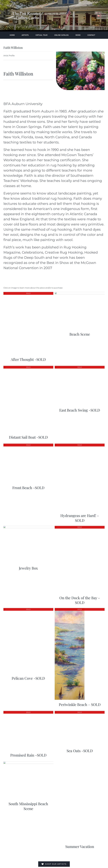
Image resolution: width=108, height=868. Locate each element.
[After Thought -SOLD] (28, 292)
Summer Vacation (80, 845)
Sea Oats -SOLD (80, 749)
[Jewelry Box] (28, 526)
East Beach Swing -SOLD (80, 409)
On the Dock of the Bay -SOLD (80, 599)
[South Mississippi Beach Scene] (28, 762)
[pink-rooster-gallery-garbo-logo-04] (27, 3)
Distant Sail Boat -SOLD (28, 436)
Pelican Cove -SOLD (28, 677)
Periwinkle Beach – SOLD (80, 703)
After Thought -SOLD (28, 358)
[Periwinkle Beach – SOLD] (70, 608)
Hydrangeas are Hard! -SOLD (80, 517)
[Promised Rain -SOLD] (28, 711)
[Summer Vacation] (74, 762)
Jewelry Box (28, 567)
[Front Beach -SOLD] (28, 444)
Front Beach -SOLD (28, 486)
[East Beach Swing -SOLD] (80, 366)
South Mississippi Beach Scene (28, 805)
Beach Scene (80, 333)
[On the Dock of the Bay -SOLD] (80, 526)
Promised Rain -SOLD (28, 754)
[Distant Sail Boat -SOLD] (28, 366)
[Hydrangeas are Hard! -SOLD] (80, 444)
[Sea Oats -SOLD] (80, 711)
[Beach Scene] (80, 292)
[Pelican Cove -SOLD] (28, 608)
